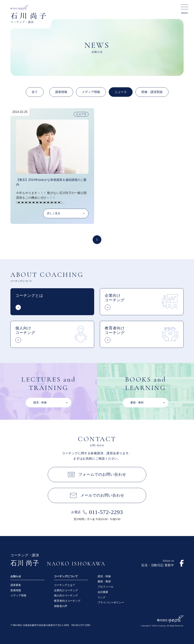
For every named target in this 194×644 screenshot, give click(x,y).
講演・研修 (104, 576)
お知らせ (16, 576)
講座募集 (16, 585)
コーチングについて (66, 576)
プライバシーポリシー (111, 602)
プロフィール (106, 587)
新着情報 (16, 590)
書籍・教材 (104, 581)
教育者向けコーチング (67, 601)
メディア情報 (91, 92)
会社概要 (103, 592)
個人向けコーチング (66, 595)
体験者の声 (61, 606)
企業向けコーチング (66, 590)
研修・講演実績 (152, 92)
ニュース (121, 92)
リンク (102, 597)
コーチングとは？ (65, 585)
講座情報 (61, 92)
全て (35, 92)
